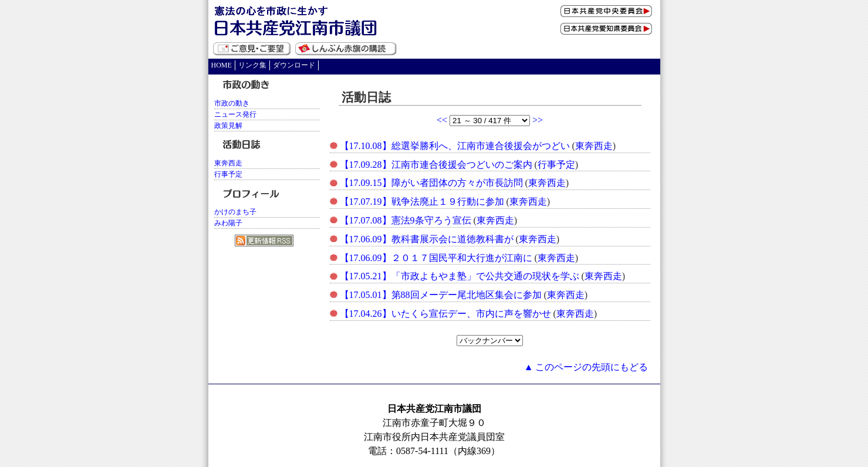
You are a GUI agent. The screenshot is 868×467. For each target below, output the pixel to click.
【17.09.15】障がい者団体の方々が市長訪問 (431, 183)
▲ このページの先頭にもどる (586, 367)
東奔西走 (594, 146)
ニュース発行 (235, 114)
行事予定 (556, 165)
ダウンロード (294, 65)
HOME (222, 65)
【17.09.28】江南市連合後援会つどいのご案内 (436, 165)
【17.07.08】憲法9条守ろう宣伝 (406, 220)
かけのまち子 (235, 212)
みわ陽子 (228, 223)
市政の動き (232, 103)
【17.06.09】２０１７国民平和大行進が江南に (436, 258)
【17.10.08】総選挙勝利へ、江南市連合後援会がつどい (455, 146)
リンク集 (252, 65)
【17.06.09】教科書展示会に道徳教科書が (427, 239)
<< (443, 120)
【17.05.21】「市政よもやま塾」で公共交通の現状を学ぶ (460, 276)
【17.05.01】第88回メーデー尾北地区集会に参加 (441, 295)
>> (538, 120)
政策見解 (228, 126)
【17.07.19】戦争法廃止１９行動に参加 (422, 202)
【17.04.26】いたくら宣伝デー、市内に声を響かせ (445, 314)
